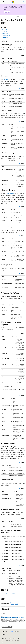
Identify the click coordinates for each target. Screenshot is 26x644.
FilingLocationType (6, 35)
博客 (14, 638)
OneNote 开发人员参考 (9, 593)
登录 (24, 2)
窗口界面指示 (7, 79)
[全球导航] (1, 2)
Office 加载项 (16, 16)
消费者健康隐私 (9, 640)
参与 (19, 638)
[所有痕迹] (2, 16)
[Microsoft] (13, 2)
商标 (2, 642)
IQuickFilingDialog (10, 193)
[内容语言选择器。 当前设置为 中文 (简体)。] (5, 632)
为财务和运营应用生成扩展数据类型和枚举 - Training (13, 617)
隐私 (2, 640)
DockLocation (5, 32)
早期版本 (10, 638)
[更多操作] (24, 16)
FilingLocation (5, 33)
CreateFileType (5, 30)
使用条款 (17, 640)
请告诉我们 (7, 12)
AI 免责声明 (4, 638)
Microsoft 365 (8, 16)
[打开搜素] (21, 2)
